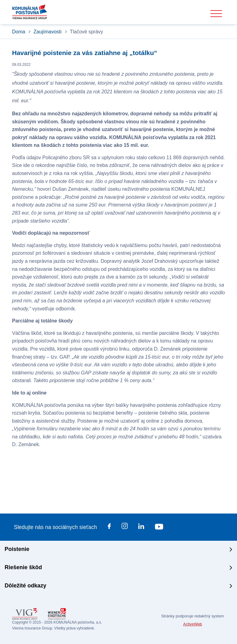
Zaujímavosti (48, 32)
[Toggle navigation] (216, 14)
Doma (19, 32)
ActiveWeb (193, 624)
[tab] (118, 550)
